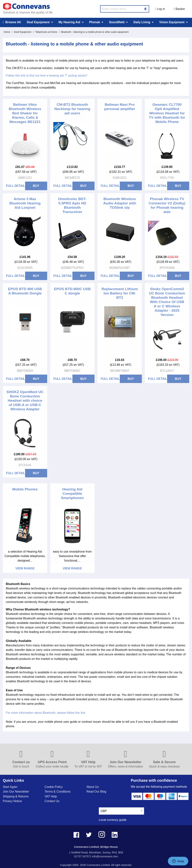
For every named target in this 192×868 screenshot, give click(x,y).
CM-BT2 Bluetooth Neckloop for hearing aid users (72, 109)
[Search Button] (145, 8)
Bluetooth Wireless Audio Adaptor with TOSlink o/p (120, 203)
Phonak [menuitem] (95, 22)
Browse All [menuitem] (12, 22)
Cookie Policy (54, 787)
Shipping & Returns (16, 796)
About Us (93, 787)
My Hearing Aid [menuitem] (69, 22)
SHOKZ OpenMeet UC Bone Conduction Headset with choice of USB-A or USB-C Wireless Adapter (25, 400)
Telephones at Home (45, 32)
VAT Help (51, 796)
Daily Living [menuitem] (142, 22)
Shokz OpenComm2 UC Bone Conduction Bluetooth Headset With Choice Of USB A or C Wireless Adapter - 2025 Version (167, 302)
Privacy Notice (12, 801)
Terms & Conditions (58, 792)
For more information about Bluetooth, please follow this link (45, 713)
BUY (36, 186)
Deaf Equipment (22, 32)
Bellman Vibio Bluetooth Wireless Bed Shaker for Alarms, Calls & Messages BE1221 (25, 113)
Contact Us (52, 801)
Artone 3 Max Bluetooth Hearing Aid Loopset (25, 203)
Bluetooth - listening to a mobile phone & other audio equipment (94, 32)
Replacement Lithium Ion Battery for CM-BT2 (120, 293)
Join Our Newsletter (16, 792)
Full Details (16, 186)
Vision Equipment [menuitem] (172, 22)
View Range (25, 568)
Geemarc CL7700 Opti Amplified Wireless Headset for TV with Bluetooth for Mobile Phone (167, 113)
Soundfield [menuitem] (117, 22)
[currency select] (121, 811)
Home (7, 32)
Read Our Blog (96, 792)
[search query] (125, 9)
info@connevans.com (105, 856)
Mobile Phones (25, 489)
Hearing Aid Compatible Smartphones (72, 494)
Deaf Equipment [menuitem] (38, 22)
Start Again (10, 787)
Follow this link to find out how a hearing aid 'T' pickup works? (47, 76)
